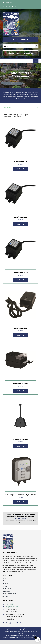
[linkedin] (15, 7)
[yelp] (18, 7)
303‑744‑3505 (10, 604)
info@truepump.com (12, 607)
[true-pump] (11, 12)
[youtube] (12, 7)
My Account (9, 3)
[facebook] (3, 7)
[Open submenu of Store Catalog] (37, 108)
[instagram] (9, 7)
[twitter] (6, 7)
